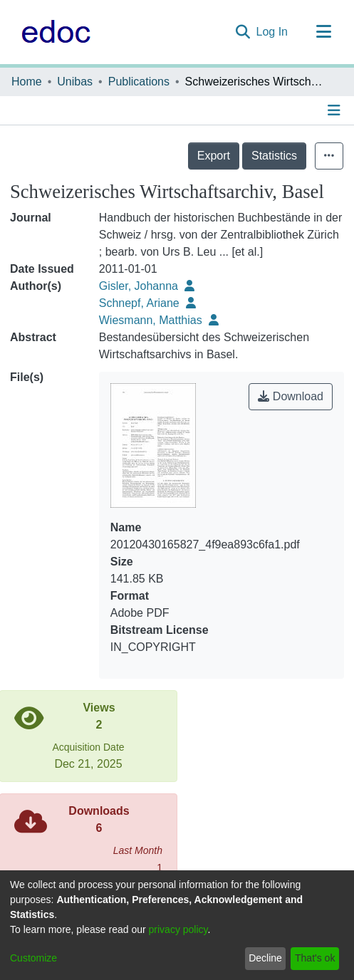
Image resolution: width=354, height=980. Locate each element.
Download (291, 396)
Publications (139, 82)
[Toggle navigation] (323, 32)
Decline (265, 958)
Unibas (75, 82)
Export (214, 156)
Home (27, 82)
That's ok (315, 958)
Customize (33, 958)
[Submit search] (243, 32)
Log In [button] (273, 32)
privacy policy (178, 929)
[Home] (52, 32)
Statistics (274, 156)
